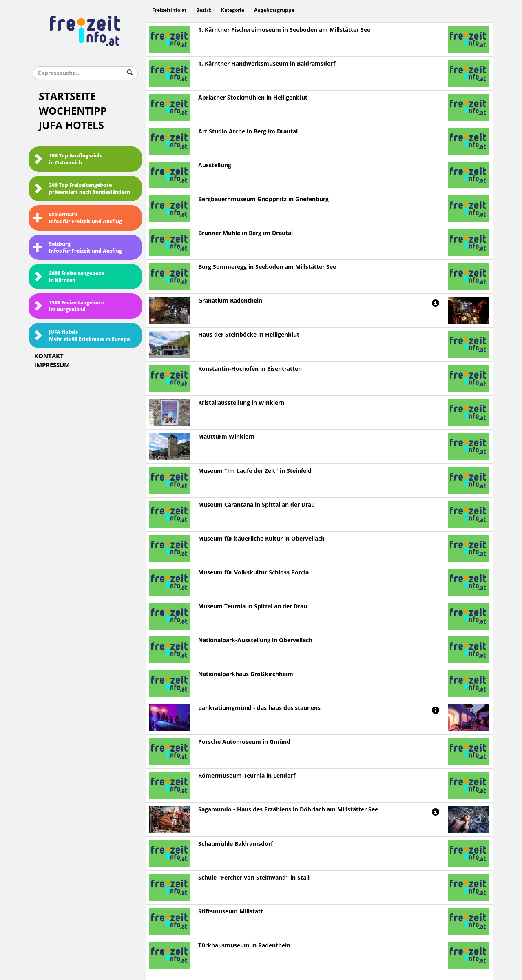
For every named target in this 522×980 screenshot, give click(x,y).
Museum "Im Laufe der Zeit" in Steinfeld (255, 471)
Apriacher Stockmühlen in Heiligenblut (253, 98)
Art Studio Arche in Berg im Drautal (248, 132)
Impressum (52, 365)
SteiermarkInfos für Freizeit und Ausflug (77, 218)
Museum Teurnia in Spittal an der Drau (253, 606)
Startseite (67, 96)
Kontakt (49, 356)
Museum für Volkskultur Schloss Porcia (253, 573)
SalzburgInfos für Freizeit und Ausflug (77, 247)
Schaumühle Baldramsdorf (236, 844)
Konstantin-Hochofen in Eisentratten (250, 369)
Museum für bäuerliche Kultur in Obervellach (261, 539)
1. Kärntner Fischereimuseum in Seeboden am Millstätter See (284, 30)
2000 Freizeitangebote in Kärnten (68, 277)
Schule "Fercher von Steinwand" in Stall (254, 878)
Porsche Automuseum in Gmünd (244, 742)
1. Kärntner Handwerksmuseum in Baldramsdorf (267, 64)
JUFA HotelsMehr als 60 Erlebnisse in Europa (81, 336)
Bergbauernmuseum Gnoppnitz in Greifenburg (263, 199)
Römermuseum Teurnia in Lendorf (247, 776)
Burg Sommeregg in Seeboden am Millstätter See (267, 267)
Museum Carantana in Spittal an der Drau (257, 505)
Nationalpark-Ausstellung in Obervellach (255, 640)
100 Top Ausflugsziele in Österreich (67, 159)
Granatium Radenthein (230, 301)
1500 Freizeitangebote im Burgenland (68, 306)
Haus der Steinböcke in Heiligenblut (249, 335)
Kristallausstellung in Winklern (241, 403)
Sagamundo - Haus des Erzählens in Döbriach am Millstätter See (288, 810)
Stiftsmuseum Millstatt (231, 912)
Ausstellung (215, 165)
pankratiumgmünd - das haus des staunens (259, 708)
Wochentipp (73, 111)
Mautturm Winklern (226, 437)
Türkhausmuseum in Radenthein (244, 946)
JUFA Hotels (71, 125)
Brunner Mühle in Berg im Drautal (246, 233)
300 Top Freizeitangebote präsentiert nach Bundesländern (81, 189)
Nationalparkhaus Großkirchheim (246, 674)
